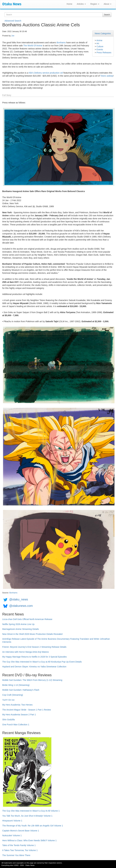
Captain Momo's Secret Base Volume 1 (21, 831)
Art (98, 43)
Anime (99, 40)
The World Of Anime (33, 46)
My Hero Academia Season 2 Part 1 (19, 715)
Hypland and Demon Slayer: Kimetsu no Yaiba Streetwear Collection (34, 667)
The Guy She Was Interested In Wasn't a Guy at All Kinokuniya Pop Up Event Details (42, 662)
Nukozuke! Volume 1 (12, 835)
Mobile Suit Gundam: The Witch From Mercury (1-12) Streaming (32, 680)
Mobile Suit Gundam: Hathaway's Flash (21, 690)
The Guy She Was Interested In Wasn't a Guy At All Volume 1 (31, 811)
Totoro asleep (107, 76)
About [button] (108, 4)
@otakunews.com (21, 606)
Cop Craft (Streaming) (13, 695)
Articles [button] (81, 4)
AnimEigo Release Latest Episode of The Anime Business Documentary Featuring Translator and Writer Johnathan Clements (56, 640)
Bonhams (61, 43)
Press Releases (104, 53)
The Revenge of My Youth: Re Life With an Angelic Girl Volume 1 (33, 826)
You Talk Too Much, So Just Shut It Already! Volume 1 (27, 816)
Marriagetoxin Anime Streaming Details (21, 629)
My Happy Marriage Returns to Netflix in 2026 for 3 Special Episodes (34, 657)
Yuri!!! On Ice (8, 700)
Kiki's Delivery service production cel (46, 73)
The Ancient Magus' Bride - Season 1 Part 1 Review (27, 710)
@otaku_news (19, 599)
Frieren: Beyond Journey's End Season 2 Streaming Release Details (34, 647)
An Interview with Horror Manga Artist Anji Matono (26, 652)
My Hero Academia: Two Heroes (17, 705)
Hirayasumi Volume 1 (12, 821)
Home (69, 4)
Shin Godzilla (9, 720)
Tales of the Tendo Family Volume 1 (19, 845)
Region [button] (95, 4)
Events (100, 49)
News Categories (103, 33)
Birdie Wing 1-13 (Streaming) (16, 685)
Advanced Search (13, 21)
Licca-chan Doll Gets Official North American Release (27, 619)
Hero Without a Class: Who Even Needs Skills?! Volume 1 (29, 840)
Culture (100, 46)
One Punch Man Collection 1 (16, 725)
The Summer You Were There (16, 855)
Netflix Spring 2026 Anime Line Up (18, 624)
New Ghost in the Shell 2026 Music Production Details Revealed (32, 634)
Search (107, 15)
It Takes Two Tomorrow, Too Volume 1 (20, 850)
